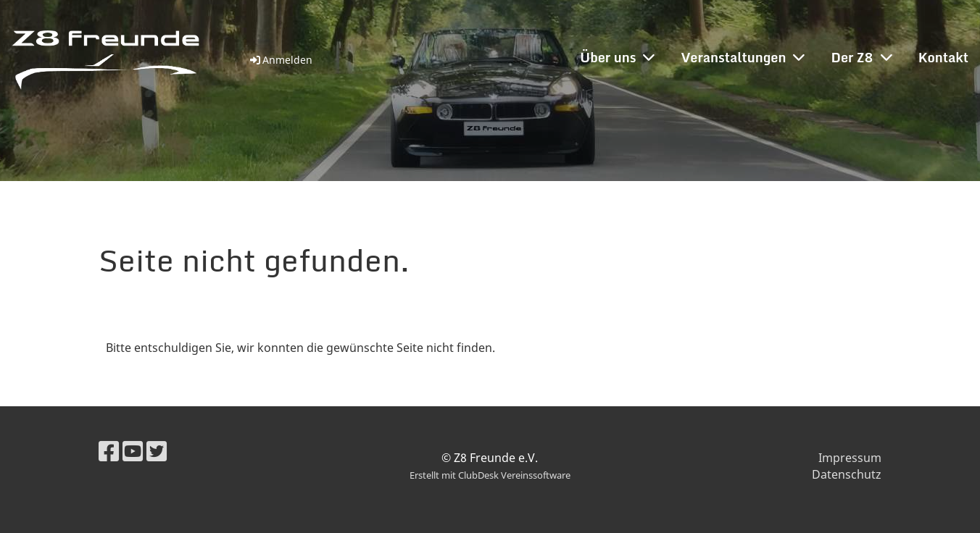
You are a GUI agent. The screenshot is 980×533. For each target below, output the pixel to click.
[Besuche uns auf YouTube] (133, 451)
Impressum (850, 458)
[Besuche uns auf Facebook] (109, 451)
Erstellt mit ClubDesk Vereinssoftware (490, 475)
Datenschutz (847, 474)
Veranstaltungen (743, 57)
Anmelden (280, 60)
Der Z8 (861, 57)
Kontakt (943, 57)
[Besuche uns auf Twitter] (157, 451)
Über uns (617, 57)
